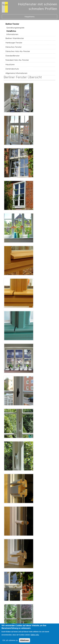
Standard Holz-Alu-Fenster (17, 60)
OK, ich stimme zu (10, 642)
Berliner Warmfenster (15, 38)
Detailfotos (11, 31)
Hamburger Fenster (14, 43)
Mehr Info (35, 636)
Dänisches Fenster (14, 47)
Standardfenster (12, 56)
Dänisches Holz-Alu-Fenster (18, 51)
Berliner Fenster (12, 24)
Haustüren (10, 64)
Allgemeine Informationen (16, 73)
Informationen (12, 34)
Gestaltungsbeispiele (15, 28)
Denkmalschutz (12, 69)
